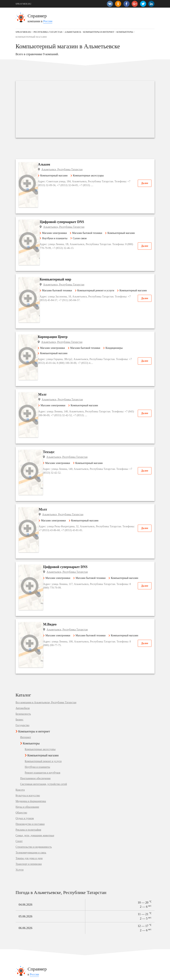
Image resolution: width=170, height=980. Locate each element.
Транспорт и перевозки (29, 695)
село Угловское (24, 881)
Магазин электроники (63, 212)
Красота (20, 620)
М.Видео (56, 476)
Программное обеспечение (35, 609)
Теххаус (55, 365)
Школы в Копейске (26, 957)
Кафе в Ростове (95, 931)
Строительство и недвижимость (34, 677)
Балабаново (22, 897)
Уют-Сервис (23, 850)
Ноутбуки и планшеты (63, 218)
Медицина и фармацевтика (31, 632)
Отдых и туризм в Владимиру (103, 891)
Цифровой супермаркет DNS (72, 201)
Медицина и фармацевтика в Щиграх (108, 881)
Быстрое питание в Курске (101, 957)
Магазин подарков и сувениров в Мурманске (112, 936)
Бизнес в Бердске (96, 886)
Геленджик (22, 907)
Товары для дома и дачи (29, 689)
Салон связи (88, 218)
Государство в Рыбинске (100, 912)
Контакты (20, 975)
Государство (23, 556)
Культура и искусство (28, 626)
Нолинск (21, 902)
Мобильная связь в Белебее (31, 936)
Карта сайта (34, 975)
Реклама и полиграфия (28, 660)
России (48, 21)
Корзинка (21, 832)
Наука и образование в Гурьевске (105, 897)
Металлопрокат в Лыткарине (103, 952)
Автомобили (23, 539)
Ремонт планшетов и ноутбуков (43, 603)
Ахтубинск (22, 886)
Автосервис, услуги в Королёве (33, 931)
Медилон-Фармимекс (28, 857)
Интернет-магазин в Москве (102, 947)
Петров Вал (22, 891)
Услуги (20, 700)
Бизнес (20, 550)
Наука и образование (27, 637)
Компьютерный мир (65, 244)
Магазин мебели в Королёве (102, 963)
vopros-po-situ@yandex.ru (91, 975)
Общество (21, 643)
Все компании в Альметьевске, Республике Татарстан (46, 533)
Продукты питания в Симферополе (35, 963)
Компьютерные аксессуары (99, 176)
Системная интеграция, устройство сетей (44, 615)
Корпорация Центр (64, 286)
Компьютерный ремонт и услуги (104, 255)
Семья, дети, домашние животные (35, 666)
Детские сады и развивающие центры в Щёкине (43, 941)
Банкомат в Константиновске (103, 941)
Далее (145, 183)
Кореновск (22, 912)
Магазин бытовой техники (96, 212)
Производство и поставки (30, 655)
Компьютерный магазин (64, 176)
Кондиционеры (125, 297)
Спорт (19, 672)
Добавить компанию (54, 975)
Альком (56, 164)
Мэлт (54, 328)
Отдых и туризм (25, 649)
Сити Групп (22, 839)
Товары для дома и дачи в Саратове (106, 907)
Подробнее (63, 846)
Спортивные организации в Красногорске (39, 947)
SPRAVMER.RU (24, 4)
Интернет (26, 568)
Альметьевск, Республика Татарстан (74, 169)
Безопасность (23, 544)
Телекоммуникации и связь (31, 683)
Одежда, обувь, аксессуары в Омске (36, 952)
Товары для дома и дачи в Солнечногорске (110, 902)
